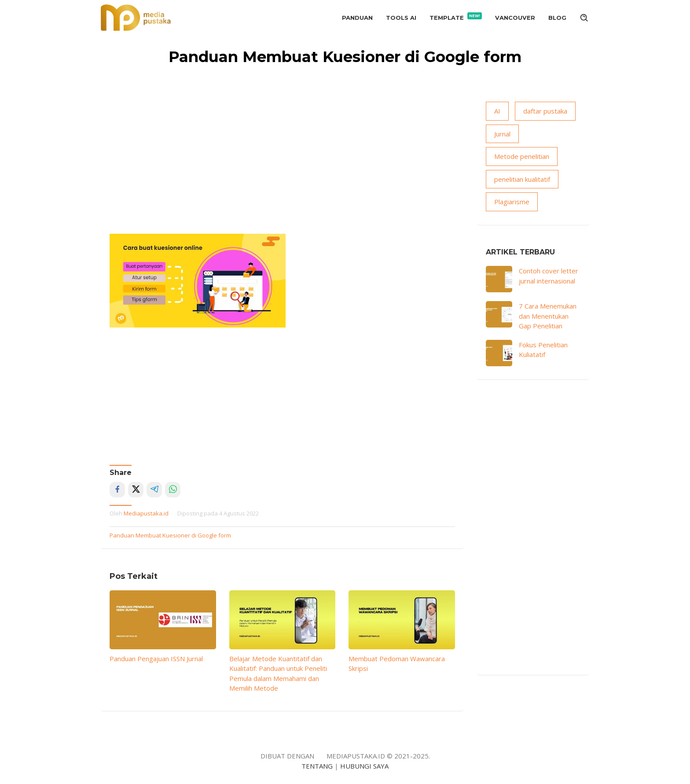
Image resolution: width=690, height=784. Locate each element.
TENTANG (317, 766)
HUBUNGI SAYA (364, 766)
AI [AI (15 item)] (497, 111)
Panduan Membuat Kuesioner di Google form (170, 535)
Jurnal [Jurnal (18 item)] (502, 134)
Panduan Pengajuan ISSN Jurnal (156, 659)
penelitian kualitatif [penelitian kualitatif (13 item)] (522, 179)
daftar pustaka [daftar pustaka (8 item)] (545, 111)
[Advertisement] (282, 168)
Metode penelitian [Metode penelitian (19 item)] (522, 156)
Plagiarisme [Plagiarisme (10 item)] (512, 202)
